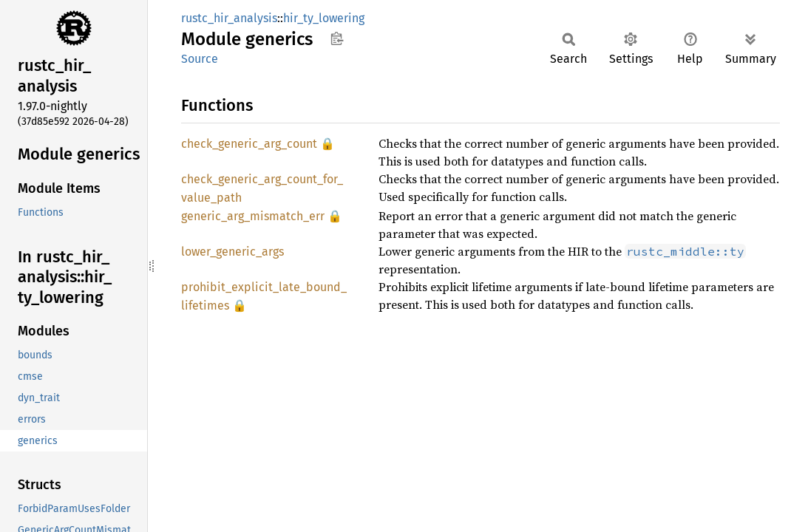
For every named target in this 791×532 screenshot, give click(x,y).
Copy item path (337, 38)
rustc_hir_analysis (229, 18)
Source (200, 59)
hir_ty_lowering (324, 18)
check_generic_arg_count (249, 144)
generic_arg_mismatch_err (253, 216)
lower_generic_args (232, 252)
